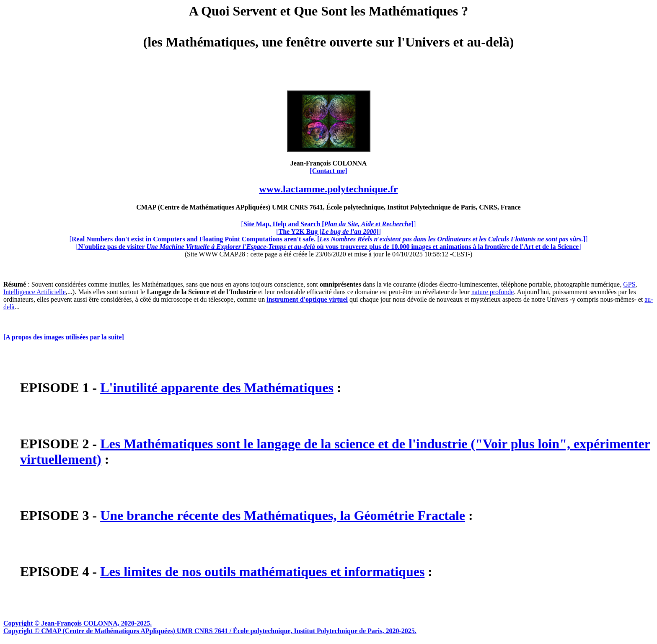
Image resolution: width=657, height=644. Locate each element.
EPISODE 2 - (60, 444)
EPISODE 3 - (60, 515)
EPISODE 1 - (60, 388)
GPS (629, 284)
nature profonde (493, 292)
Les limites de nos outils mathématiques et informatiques (262, 572)
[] (329, 224)
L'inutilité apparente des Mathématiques (217, 388)
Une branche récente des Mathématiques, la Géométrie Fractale (283, 515)
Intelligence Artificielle (35, 292)
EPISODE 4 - (60, 572)
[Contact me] (328, 171)
